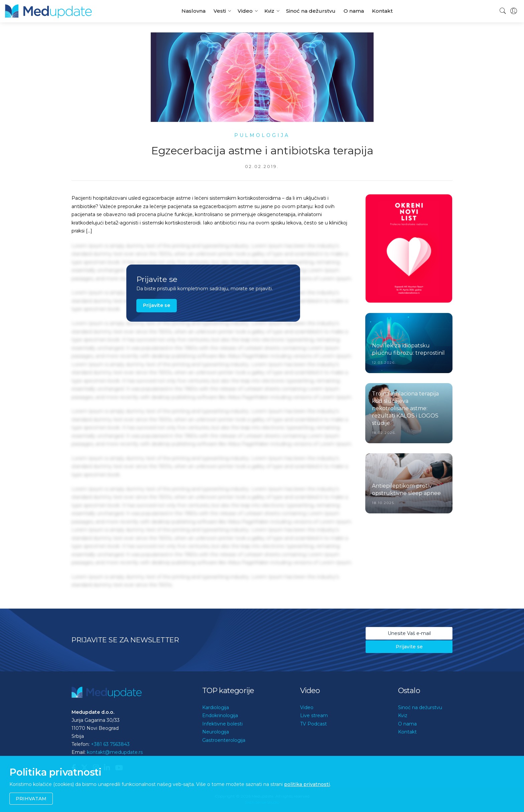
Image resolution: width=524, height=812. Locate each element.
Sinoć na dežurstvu (311, 11)
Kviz (269, 11)
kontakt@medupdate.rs (115, 752)
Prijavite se (157, 305)
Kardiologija (216, 707)
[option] (409, 249)
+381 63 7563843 (110, 744)
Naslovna (193, 11)
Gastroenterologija (224, 740)
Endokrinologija (220, 715)
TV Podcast (313, 724)
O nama (354, 11)
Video (245, 11)
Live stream (314, 715)
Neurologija (216, 732)
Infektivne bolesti (222, 724)
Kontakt (382, 11)
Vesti (220, 11)
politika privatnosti (307, 784)
